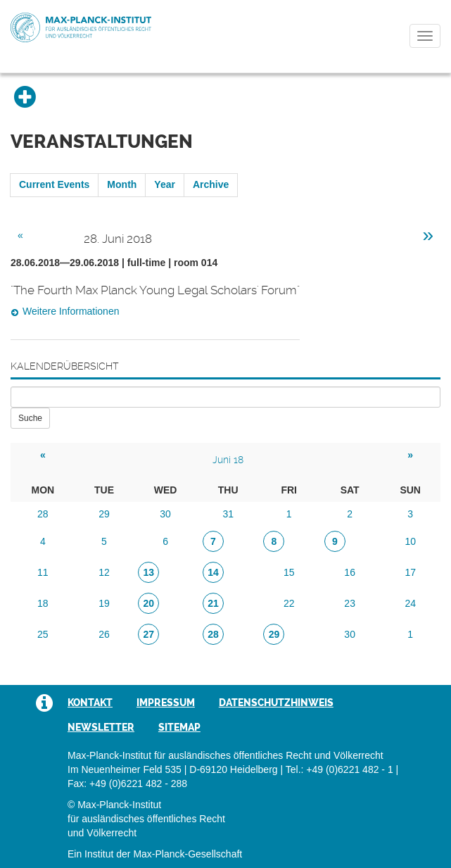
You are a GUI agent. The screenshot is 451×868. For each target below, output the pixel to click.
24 (410, 603)
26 (104, 634)
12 (104, 572)
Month (122, 184)
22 (289, 603)
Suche (30, 418)
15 (289, 572)
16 (350, 572)
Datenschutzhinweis (276, 703)
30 (165, 514)
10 (410, 541)
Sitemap (179, 727)
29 (104, 514)
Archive (211, 184)
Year (165, 184)
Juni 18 (228, 460)
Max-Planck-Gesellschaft (188, 854)
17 (410, 572)
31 (228, 514)
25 (43, 634)
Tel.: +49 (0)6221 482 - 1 (339, 769)
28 (43, 514)
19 (104, 603)
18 (43, 603)
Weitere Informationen (71, 311)
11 (43, 572)
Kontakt (90, 703)
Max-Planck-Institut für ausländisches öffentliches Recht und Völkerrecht (81, 27)
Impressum (166, 703)
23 (350, 603)
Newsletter (101, 727)
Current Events (54, 184)
